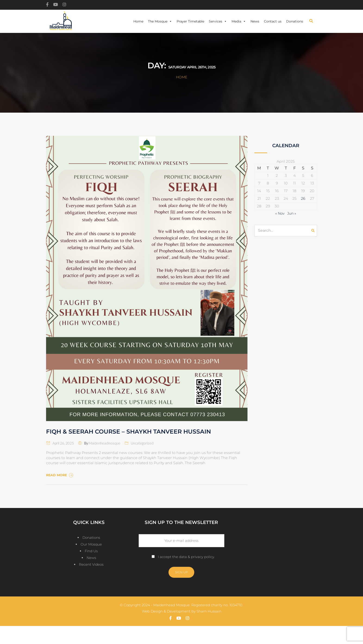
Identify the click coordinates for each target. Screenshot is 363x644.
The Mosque (160, 21)
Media (239, 21)
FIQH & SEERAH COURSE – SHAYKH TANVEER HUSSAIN (128, 431)
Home (138, 21)
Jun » (292, 213)
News (255, 21)
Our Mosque (91, 544)
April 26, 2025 (60, 443)
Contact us (273, 21)
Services (218, 21)
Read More (60, 475)
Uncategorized (142, 443)
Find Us (91, 551)
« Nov (280, 213)
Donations (295, 21)
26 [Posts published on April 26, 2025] (303, 198)
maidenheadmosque (105, 443)
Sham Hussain (209, 611)
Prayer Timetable (190, 21)
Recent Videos (91, 564)
